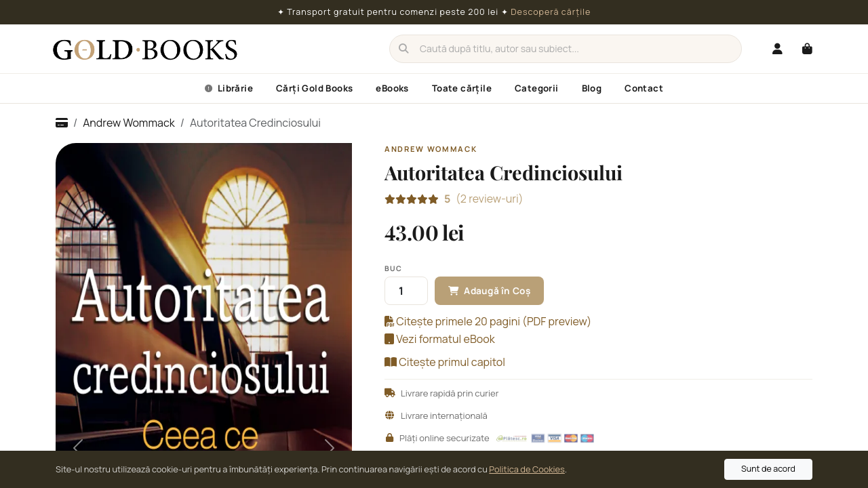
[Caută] (566, 49)
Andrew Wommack (129, 123)
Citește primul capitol (445, 362)
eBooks (392, 88)
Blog (592, 88)
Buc (393, 268)
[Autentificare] (777, 49)
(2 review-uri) (484, 199)
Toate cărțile (462, 88)
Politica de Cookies (527, 469)
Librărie (229, 88)
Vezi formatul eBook (440, 339)
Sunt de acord (768, 469)
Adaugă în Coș (489, 291)
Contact (644, 88)
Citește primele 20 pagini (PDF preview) (488, 321)
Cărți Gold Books (314, 88)
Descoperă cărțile (551, 12)
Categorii (537, 88)
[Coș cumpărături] (807, 49)
